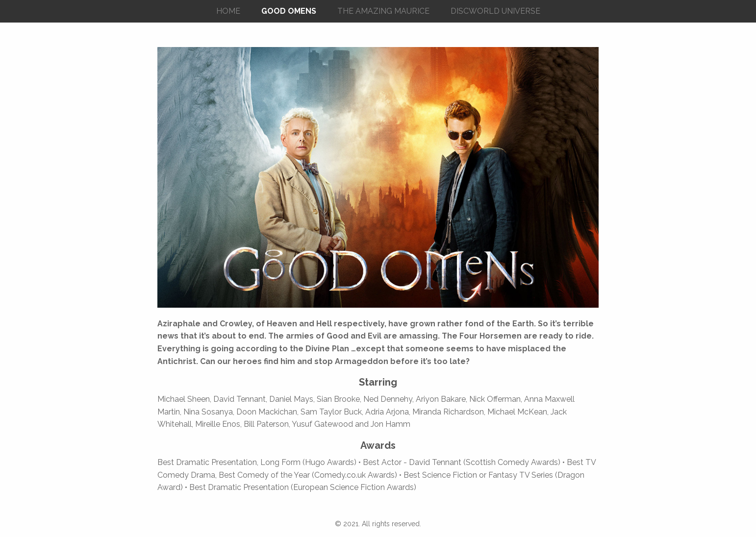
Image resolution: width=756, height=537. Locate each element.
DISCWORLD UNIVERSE (495, 11)
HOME (228, 11)
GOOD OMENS (289, 11)
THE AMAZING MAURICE (383, 11)
